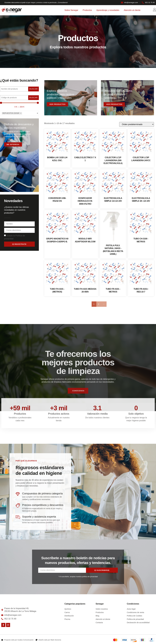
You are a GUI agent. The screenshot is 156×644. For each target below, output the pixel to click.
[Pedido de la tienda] (137, 124)
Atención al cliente (132, 10)
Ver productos (57, 104)
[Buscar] (14, 98)
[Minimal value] (19, 103)
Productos (87, 10)
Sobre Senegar (71, 10)
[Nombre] (14, 89)
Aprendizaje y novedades (108, 10)
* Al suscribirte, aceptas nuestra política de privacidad (78, 577)
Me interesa (13, 144)
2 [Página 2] (99, 304)
